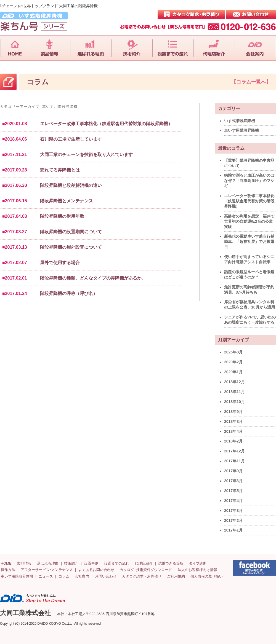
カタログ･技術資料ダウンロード (146, 570)
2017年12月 (234, 451)
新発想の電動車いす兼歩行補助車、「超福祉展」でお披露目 (249, 241)
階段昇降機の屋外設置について (71, 247)
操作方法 (8, 570)
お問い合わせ (106, 576)
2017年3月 (233, 511)
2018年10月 (234, 402)
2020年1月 (233, 372)
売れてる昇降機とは (60, 170)
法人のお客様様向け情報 (197, 570)
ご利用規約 (176, 576)
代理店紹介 (144, 563)
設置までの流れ (117, 563)
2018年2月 (233, 441)
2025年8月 (233, 352)
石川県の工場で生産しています (71, 139)
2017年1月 (233, 530)
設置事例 (91, 563)
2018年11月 (234, 392)
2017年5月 (233, 491)
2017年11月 (234, 461)
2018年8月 (233, 422)
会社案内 (82, 576)
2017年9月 (233, 471)
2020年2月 (233, 362)
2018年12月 (234, 382)
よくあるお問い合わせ (96, 570)
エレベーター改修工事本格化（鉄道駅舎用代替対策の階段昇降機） (106, 124)
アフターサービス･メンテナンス (47, 570)
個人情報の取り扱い (207, 576)
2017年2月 (233, 520)
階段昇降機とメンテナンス (67, 201)
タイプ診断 (198, 563)
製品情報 (24, 563)
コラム (64, 576)
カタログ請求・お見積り (142, 576)
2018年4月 (233, 431)
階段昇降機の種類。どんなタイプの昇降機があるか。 (93, 278)
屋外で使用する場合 (60, 263)
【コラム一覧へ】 (251, 82)
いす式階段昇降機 (240, 121)
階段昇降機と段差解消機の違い (71, 185)
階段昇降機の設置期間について (71, 232)
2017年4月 (233, 501)
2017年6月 (233, 481)
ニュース (46, 576)
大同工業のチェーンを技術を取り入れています (86, 155)
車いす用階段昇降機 (242, 130)
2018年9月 (233, 412)
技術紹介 (71, 563)
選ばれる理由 (48, 563)
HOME (6, 563)
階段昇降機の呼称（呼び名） (69, 293)
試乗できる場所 (171, 563)
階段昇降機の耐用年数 (62, 216)
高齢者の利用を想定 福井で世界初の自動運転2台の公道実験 (249, 221)
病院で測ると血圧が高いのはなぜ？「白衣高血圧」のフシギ (249, 181)
